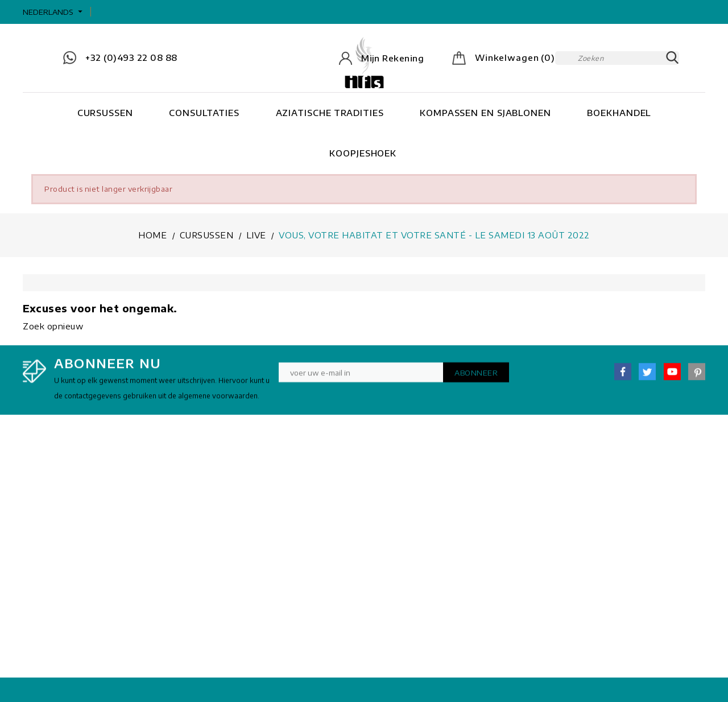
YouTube (672, 377)
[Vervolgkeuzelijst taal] (54, 12)
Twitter (647, 377)
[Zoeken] (617, 58)
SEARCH (672, 58)
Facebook (623, 377)
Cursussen (105, 113)
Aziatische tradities (330, 113)
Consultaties (204, 113)
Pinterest (697, 377)
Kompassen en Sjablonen (485, 113)
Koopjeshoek (363, 153)
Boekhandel (619, 113)
